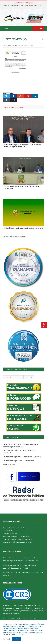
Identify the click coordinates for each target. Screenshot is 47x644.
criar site (17, 605)
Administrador (11, 45)
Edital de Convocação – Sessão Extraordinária (19, 461)
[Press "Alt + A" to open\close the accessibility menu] (44, 325)
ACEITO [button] (16, 639)
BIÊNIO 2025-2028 (9, 465)
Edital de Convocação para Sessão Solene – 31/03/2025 (24, 228)
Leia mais (31, 632)
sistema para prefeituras (31, 605)
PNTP (12, 619)
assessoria (18, 608)
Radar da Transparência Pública (28, 619)
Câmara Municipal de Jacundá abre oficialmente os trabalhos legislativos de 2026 (24, 5)
